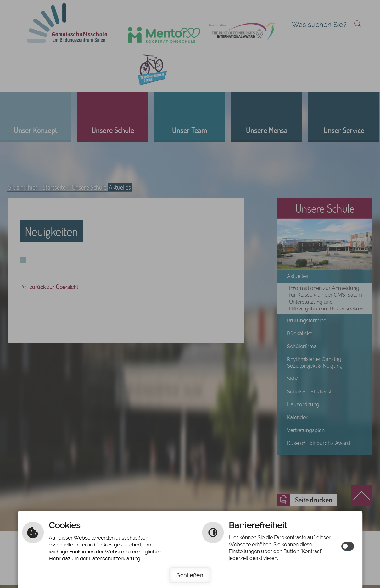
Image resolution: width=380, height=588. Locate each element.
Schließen (190, 575)
